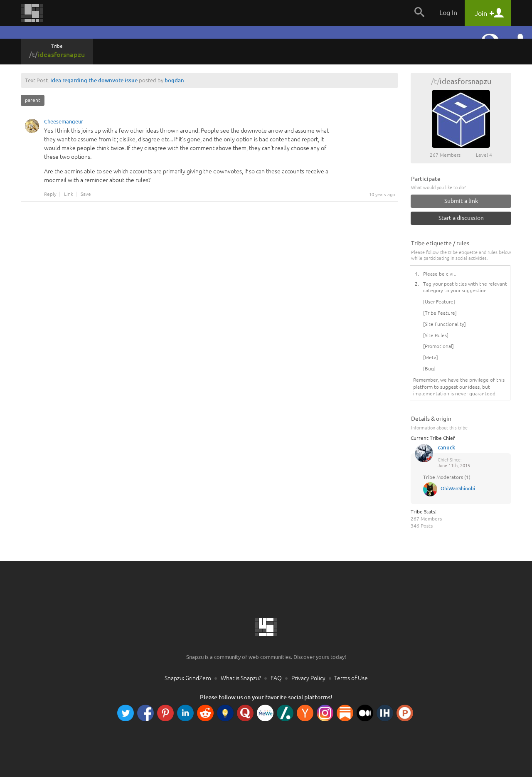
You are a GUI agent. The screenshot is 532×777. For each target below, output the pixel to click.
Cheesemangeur (64, 123)
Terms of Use (351, 678)
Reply (50, 194)
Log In (448, 12)
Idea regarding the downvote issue (94, 80)
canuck (446, 447)
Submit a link (461, 201)
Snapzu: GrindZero (188, 678)
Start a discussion (461, 218)
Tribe (57, 51)
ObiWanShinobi (458, 488)
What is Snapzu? (241, 678)
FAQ (276, 678)
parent (33, 100)
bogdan (174, 80)
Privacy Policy (308, 678)
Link (69, 194)
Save (86, 194)
